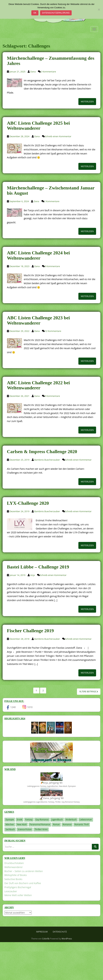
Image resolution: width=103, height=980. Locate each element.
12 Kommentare (53, 331)
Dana (33, 72)
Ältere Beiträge (89, 692)
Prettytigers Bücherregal (18, 887)
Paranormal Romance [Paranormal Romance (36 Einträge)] (40, 824)
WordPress (67, 939)
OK (35, 13)
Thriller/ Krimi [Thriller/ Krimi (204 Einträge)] (41, 829)
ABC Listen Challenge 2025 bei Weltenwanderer (38, 126)
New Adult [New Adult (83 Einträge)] (22, 824)
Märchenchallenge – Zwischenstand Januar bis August (51, 190)
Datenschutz (60, 932)
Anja (33, 575)
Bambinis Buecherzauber (47, 460)
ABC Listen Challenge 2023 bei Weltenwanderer (38, 320)
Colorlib (46, 939)
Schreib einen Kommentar (58, 136)
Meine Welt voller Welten (18, 895)
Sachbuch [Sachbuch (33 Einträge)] (10, 829)
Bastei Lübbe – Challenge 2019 (38, 567)
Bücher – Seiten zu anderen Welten (24, 871)
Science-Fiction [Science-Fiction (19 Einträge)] (25, 829)
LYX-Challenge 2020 (28, 503)
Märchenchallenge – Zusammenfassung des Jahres (51, 61)
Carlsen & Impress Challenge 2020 (42, 452)
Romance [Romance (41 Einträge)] (67, 824)
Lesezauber (11, 891)
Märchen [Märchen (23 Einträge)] (10, 824)
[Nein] (99, 9)
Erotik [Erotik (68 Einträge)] (20, 820)
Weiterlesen (87, 102)
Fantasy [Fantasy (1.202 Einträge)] (29, 820)
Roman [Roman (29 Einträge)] (56, 824)
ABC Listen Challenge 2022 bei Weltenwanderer (38, 385)
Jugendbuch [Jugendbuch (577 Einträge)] (57, 820)
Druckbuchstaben (14, 863)
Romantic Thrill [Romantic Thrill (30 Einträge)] (82, 824)
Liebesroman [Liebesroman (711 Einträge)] (86, 820)
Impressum (42, 932)
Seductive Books (13, 879)
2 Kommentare (48, 72)
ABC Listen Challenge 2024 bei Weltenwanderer (38, 255)
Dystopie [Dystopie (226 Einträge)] (10, 820)
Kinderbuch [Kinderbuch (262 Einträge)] (71, 820)
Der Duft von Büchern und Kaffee (23, 883)
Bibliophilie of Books (16, 875)
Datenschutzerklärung (56, 13)
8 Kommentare (52, 266)
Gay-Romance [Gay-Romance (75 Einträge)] (42, 820)
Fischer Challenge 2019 (30, 631)
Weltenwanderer (14, 867)
